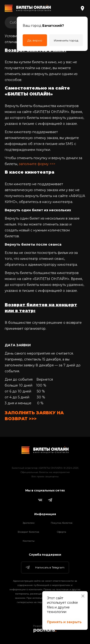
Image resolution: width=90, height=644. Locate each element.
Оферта (62, 532)
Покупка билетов (62, 523)
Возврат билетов (28, 532)
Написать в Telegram (45, 567)
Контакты (29, 541)
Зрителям (29, 523)
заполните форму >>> (37, 164)
